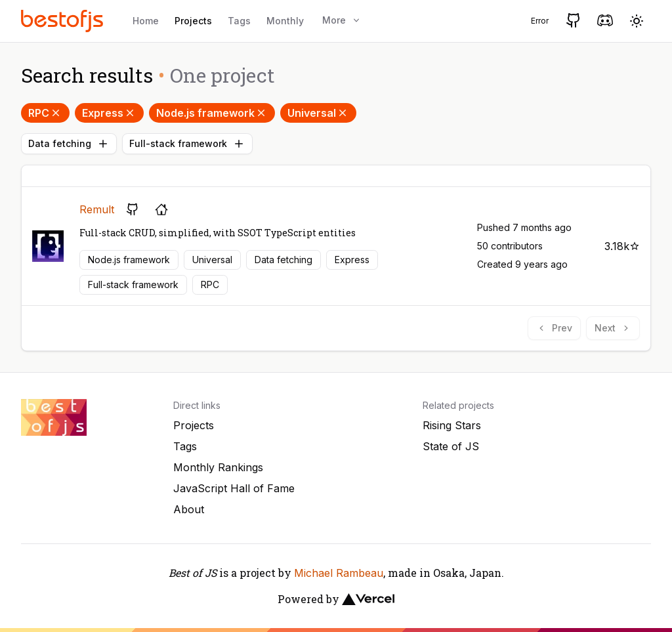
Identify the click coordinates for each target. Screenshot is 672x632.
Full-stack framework (187, 144)
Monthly (285, 21)
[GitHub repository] (133, 209)
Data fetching (69, 144)
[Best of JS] (64, 21)
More (342, 20)
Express (109, 113)
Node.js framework (212, 113)
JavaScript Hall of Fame (234, 488)
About (189, 509)
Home (146, 21)
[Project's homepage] (161, 209)
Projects (193, 21)
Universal (318, 113)
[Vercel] (368, 599)
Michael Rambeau (339, 573)
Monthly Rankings (218, 467)
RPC (45, 113)
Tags (239, 21)
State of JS (451, 446)
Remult (97, 209)
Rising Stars (452, 425)
